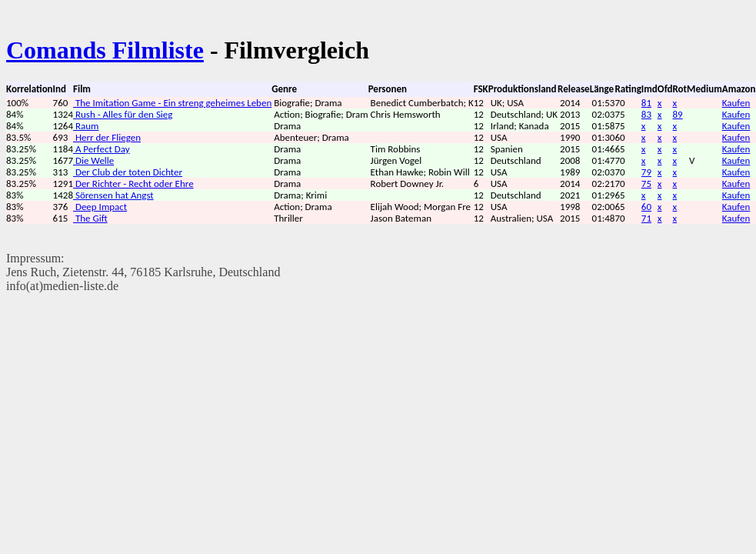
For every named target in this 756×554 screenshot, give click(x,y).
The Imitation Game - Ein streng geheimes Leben (172, 103)
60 (646, 207)
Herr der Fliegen (107, 137)
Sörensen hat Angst (113, 195)
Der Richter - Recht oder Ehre (133, 184)
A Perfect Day (102, 149)
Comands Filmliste (105, 50)
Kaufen (736, 103)
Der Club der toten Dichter (128, 172)
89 (678, 114)
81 (646, 103)
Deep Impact (100, 207)
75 (646, 184)
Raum (86, 126)
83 (646, 114)
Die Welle (93, 160)
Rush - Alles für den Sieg (123, 114)
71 (646, 218)
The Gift (90, 218)
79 (646, 172)
